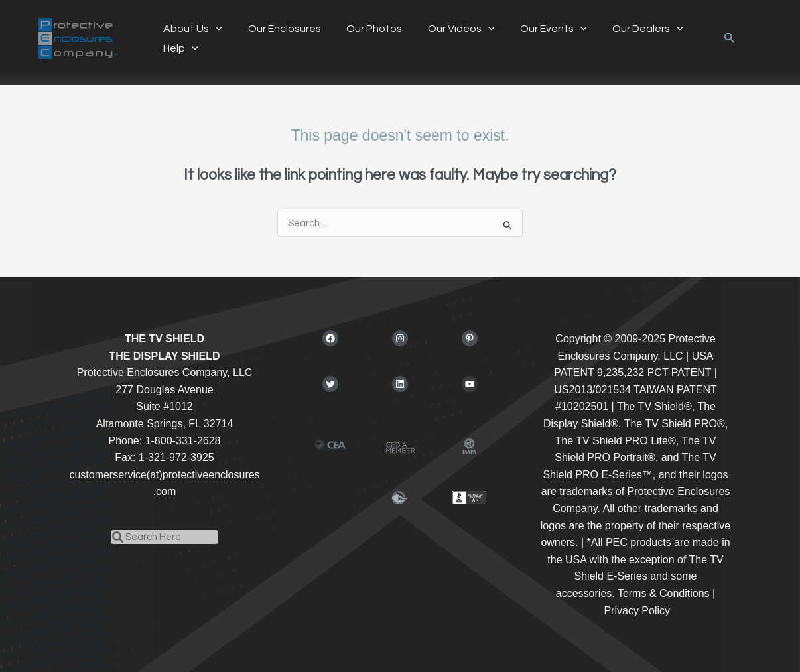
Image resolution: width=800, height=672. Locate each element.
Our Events (534, 29)
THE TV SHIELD (165, 339)
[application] (214, 29)
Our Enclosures (278, 29)
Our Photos (364, 29)
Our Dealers (624, 29)
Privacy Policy (637, 611)
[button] (730, 38)
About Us (191, 29)
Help (179, 48)
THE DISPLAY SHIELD (164, 356)
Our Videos (446, 29)
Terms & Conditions (664, 593)
